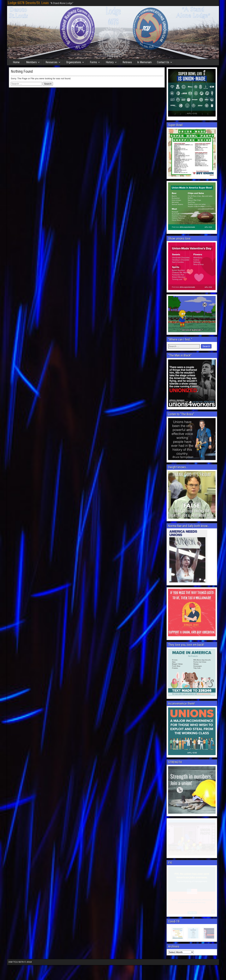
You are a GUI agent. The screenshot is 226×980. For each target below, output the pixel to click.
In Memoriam (144, 62)
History (110, 62)
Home (16, 62)
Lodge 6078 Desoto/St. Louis (28, 3)
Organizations (74, 62)
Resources (51, 62)
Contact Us (163, 62)
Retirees (127, 62)
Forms (93, 62)
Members (31, 62)
